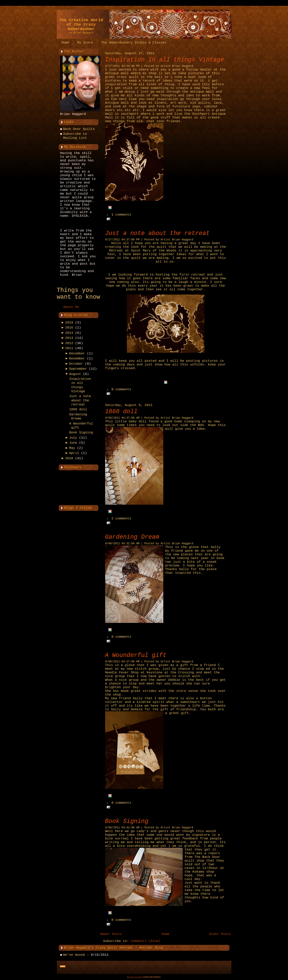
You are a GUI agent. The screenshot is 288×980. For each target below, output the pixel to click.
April (74, 453)
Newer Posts (111, 934)
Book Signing (81, 433)
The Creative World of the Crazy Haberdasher (81, 25)
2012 (69, 343)
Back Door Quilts (79, 129)
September (78, 369)
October (76, 364)
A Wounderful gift (136, 655)
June (73, 443)
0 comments (121, 389)
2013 (69, 338)
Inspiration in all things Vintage (165, 60)
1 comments (121, 215)
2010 (69, 458)
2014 (69, 333)
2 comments (121, 519)
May (72, 448)
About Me (71, 307)
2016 (69, 328)
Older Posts (220, 934)
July (73, 438)
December (77, 353)
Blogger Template (134, 977)
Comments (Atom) (146, 941)
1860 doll (78, 409)
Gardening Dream (132, 537)
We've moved (74, 955)
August (75, 374)
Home (166, 934)
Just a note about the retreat (80, 400)
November (77, 359)
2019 (69, 323)
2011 (69, 348)
